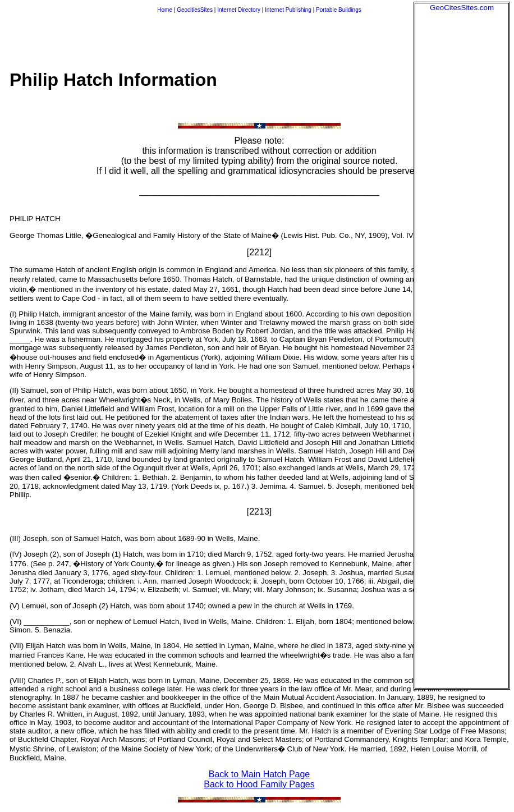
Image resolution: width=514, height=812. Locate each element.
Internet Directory (239, 10)
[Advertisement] (462, 180)
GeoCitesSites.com (462, 8)
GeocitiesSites (196, 10)
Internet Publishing (289, 10)
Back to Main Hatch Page (260, 774)
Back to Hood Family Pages (259, 784)
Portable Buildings (339, 10)
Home (165, 10)
